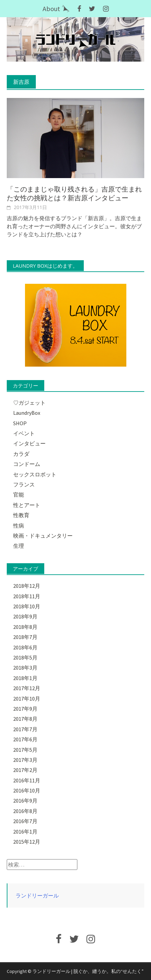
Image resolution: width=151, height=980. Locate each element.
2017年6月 (25, 739)
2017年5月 (25, 750)
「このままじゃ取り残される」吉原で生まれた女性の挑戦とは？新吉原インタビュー (74, 193)
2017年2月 (25, 770)
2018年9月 (25, 616)
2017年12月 (27, 688)
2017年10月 (27, 699)
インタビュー (29, 443)
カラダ (21, 454)
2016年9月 (25, 801)
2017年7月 (25, 729)
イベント (24, 433)
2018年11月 (27, 596)
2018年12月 (27, 586)
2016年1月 (25, 832)
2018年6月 (25, 647)
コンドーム (27, 464)
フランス (24, 484)
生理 (19, 546)
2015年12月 (27, 842)
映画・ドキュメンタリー (43, 536)
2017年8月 (25, 719)
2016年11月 (27, 780)
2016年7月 (25, 821)
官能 (19, 495)
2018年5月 (25, 657)
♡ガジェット (29, 403)
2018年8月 (25, 627)
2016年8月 (25, 811)
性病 (19, 526)
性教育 (21, 515)
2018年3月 (25, 668)
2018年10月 (27, 606)
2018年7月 (25, 637)
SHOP (20, 423)
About (56, 9)
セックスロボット (35, 474)
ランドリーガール (37, 895)
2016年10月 (27, 790)
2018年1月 (25, 678)
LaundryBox (27, 413)
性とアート (27, 505)
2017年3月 (25, 760)
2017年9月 (25, 709)
